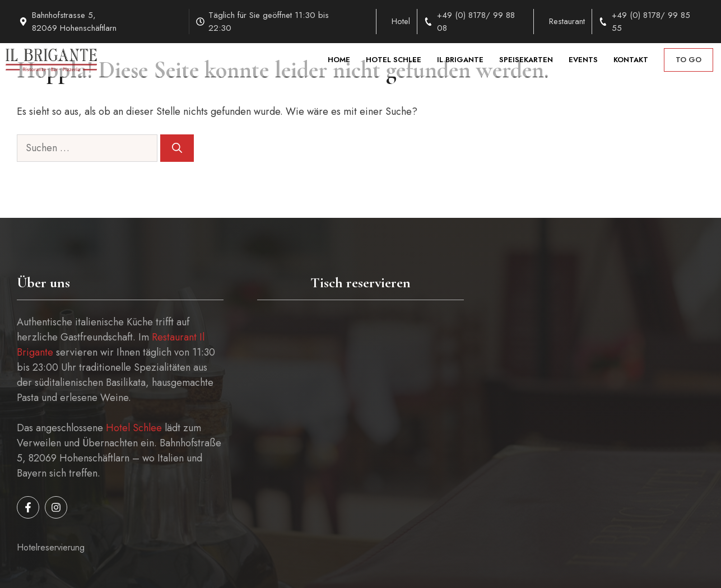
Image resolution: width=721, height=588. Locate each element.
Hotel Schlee (394, 60)
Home (339, 60)
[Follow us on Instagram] (56, 507)
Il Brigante (460, 60)
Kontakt (631, 60)
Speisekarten (526, 60)
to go (689, 60)
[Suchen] (177, 148)
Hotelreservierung (51, 547)
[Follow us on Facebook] (28, 507)
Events (583, 60)
